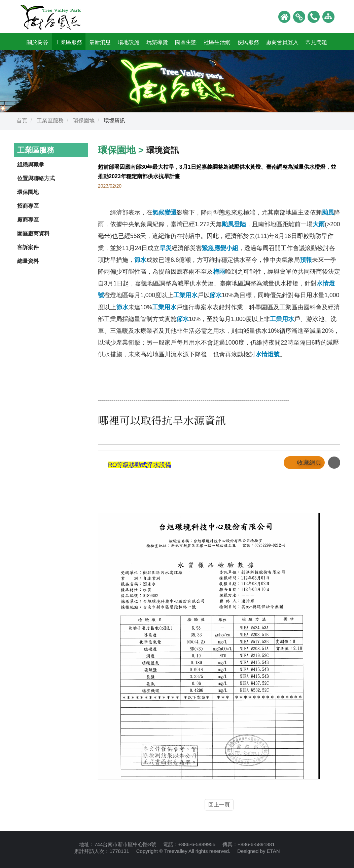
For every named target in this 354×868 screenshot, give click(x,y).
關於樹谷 (37, 42)
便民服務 (248, 42)
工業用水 (185, 295)
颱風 (328, 212)
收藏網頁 (309, 463)
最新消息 (100, 42)
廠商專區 (28, 220)
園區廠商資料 (33, 233)
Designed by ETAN (258, 851)
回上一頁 (219, 805)
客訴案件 (28, 247)
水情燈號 (268, 354)
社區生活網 (217, 42)
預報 (306, 260)
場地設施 (129, 42)
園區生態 (186, 42)
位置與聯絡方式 (36, 178)
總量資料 (28, 261)
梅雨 (219, 272)
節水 (140, 260)
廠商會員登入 (282, 42)
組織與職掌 (31, 165)
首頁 (22, 121)
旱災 (166, 248)
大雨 (319, 224)
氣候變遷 (165, 212)
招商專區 (28, 206)
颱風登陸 (234, 224)
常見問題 (316, 42)
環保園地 (84, 121)
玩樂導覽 (157, 42)
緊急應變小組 (220, 248)
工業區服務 (69, 42)
